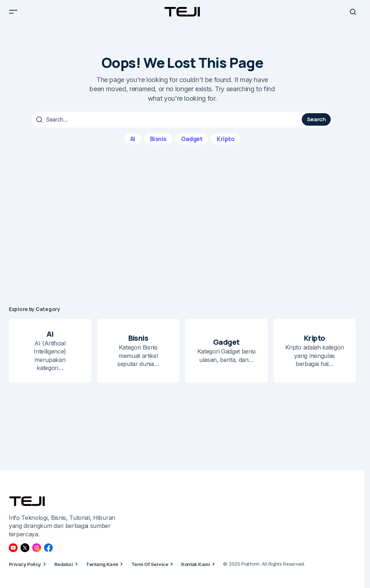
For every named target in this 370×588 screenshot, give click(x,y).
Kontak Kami (195, 570)
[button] (13, 15)
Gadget (192, 144)
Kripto (226, 144)
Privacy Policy (25, 570)
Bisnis (158, 144)
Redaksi (63, 570)
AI (133, 144)
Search (316, 125)
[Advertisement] (185, 230)
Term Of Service (150, 570)
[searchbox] (168, 125)
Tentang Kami (102, 570)
